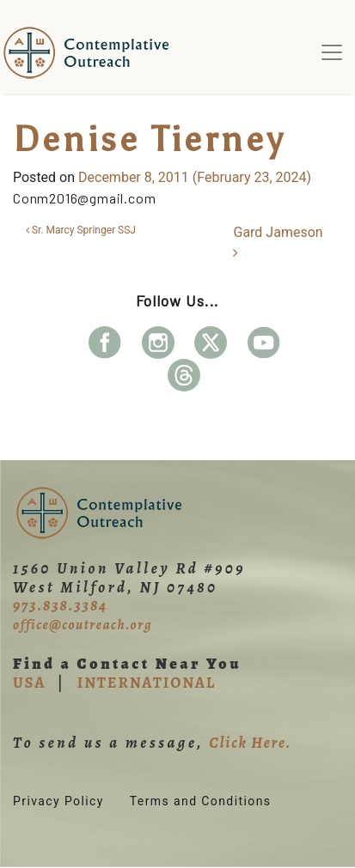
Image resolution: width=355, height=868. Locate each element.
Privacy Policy (58, 801)
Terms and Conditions (201, 801)
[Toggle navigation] (332, 52)
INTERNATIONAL (147, 683)
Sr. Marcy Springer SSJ (81, 230)
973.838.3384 (60, 605)
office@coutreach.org (83, 625)
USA (29, 683)
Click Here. (250, 743)
